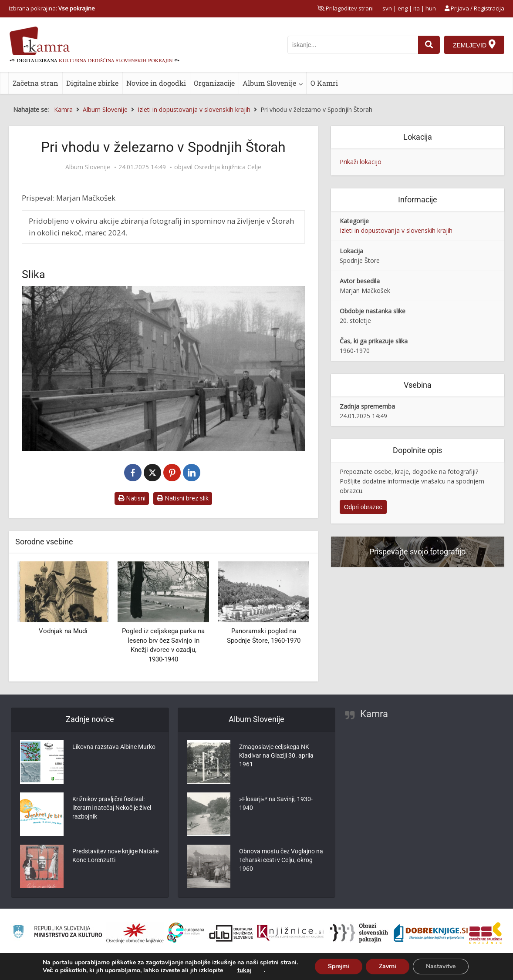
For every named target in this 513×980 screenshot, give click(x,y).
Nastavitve (441, 966)
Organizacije (214, 83)
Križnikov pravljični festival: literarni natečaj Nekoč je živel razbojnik (112, 808)
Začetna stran (35, 83)
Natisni (132, 498)
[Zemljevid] (474, 45)
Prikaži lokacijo (361, 162)
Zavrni (388, 966)
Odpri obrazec (363, 507)
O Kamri (324, 83)
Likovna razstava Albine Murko (114, 747)
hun (431, 8)
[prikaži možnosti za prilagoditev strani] (346, 8)
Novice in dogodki (156, 83)
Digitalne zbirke (92, 83)
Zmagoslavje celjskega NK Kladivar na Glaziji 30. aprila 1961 (276, 755)
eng (403, 8)
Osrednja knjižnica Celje (228, 167)
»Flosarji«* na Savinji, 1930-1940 (276, 803)
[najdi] (429, 45)
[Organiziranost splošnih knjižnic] (135, 933)
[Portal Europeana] (186, 933)
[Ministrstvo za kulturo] (57, 933)
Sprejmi (339, 966)
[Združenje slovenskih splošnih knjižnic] (290, 933)
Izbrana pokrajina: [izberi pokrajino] (52, 8)
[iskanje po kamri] (353, 45)
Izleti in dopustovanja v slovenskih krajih (396, 230)
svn (387, 8)
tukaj (245, 970)
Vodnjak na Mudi (63, 631)
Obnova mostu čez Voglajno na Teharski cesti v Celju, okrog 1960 (281, 860)
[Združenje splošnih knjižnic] (485, 933)
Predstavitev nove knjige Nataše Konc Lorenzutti (115, 856)
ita (417, 8)
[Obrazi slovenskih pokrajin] (359, 933)
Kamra (374, 714)
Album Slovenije (269, 83)
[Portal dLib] (231, 933)
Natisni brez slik (183, 498)
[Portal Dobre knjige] (431, 933)
